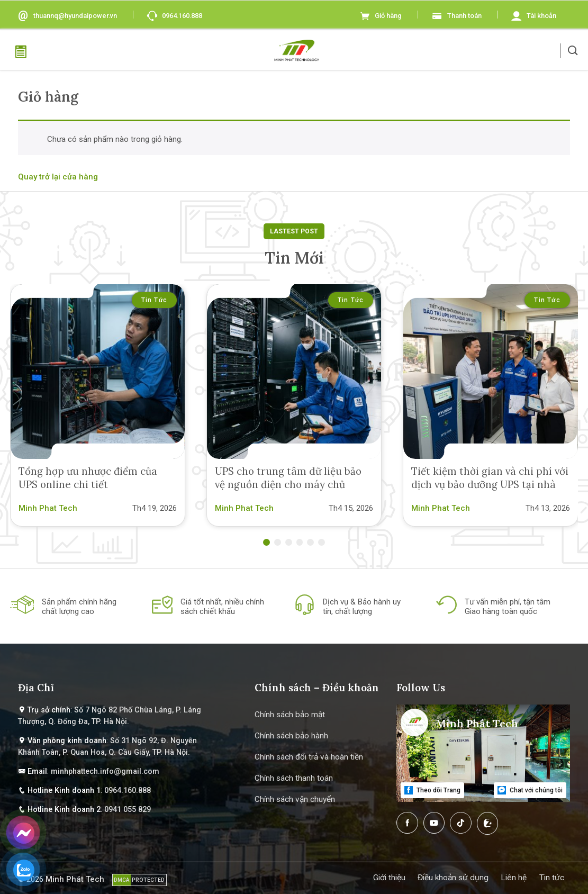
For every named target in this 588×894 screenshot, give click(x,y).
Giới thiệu (389, 878)
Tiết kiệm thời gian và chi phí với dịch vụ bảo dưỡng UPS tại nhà (490, 478)
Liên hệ (514, 878)
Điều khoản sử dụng (453, 878)
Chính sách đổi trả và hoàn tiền (309, 757)
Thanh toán (464, 16)
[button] (573, 51)
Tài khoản (541, 16)
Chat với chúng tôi (530, 790)
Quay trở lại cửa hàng (58, 177)
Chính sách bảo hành (291, 736)
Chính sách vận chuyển (295, 799)
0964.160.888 (182, 16)
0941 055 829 (128, 810)
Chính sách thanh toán (294, 778)
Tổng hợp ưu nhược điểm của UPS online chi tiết (88, 478)
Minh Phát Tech (75, 879)
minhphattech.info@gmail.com (105, 771)
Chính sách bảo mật (290, 715)
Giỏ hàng (388, 16)
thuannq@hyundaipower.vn (75, 16)
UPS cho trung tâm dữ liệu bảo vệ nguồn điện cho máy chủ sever (288, 485)
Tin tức (154, 300)
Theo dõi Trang (432, 790)
